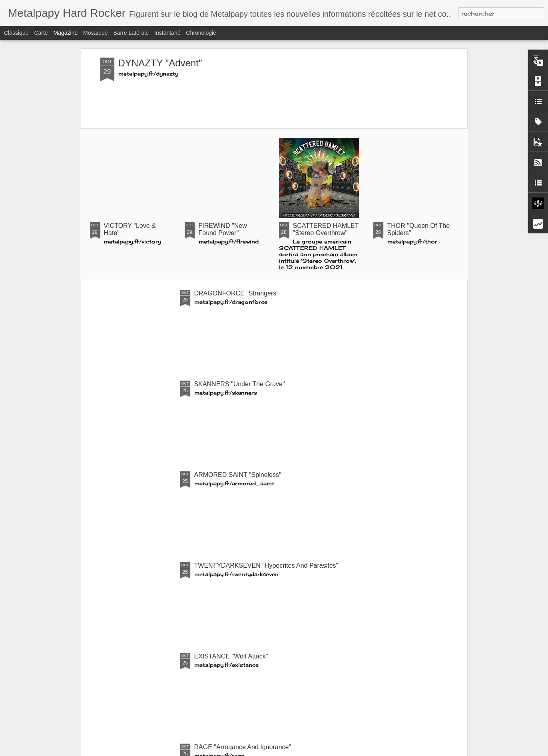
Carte (41, 33)
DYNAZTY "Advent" (160, 63)
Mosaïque (95, 33)
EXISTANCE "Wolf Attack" (231, 656)
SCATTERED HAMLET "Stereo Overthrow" (326, 229)
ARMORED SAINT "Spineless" (238, 475)
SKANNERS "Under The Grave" (240, 384)
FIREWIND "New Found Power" (223, 229)
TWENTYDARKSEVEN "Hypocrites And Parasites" (266, 566)
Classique (16, 33)
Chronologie (201, 33)
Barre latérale (131, 33)
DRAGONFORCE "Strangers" (236, 293)
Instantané (167, 33)
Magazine (66, 33)
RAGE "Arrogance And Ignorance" (243, 747)
